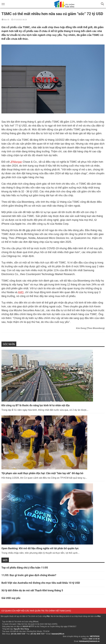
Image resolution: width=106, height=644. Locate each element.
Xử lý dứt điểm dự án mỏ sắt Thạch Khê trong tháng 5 (32, 590)
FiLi (48, 616)
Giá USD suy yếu (11, 598)
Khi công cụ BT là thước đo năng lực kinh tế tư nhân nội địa (35, 405)
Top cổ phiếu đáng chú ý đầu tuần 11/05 (25, 568)
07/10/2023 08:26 (19, 19)
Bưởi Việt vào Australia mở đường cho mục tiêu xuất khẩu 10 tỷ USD (41, 583)
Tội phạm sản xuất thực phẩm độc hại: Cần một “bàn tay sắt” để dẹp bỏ (42, 473)
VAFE (68, 611)
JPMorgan (16, 162)
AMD (21, 292)
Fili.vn (36, 622)
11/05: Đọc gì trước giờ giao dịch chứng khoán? (29, 575)
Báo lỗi (5, 19)
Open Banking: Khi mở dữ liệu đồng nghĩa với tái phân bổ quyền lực (40, 548)
